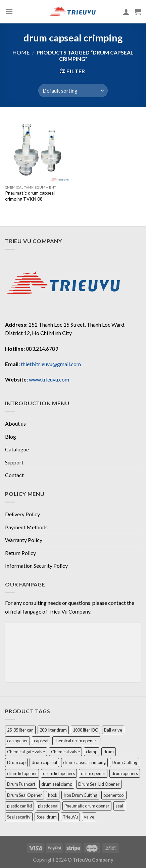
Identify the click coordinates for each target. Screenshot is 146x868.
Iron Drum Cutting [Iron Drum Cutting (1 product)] (80, 794)
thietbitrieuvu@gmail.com (51, 364)
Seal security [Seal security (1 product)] (19, 816)
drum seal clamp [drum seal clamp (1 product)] (57, 783)
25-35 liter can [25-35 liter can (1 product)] (20, 729)
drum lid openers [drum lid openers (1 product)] (59, 773)
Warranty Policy (24, 540)
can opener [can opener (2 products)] (17, 740)
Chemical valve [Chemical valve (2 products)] (65, 751)
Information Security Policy (36, 566)
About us (15, 423)
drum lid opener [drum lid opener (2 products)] (22, 773)
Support (14, 462)
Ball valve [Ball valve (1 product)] (113, 729)
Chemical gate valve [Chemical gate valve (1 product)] (26, 751)
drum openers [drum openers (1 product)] (125, 773)
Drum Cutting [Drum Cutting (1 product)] (125, 762)
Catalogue (17, 449)
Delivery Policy (22, 514)
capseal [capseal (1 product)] (41, 740)
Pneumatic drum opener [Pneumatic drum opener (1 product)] (87, 805)
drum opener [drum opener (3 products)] (93, 773)
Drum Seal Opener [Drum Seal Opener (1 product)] (25, 794)
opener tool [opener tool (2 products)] (114, 794)
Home (21, 52)
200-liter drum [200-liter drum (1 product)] (53, 729)
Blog (11, 437)
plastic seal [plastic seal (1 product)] (48, 805)
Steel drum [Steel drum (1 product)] (47, 816)
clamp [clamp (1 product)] (92, 751)
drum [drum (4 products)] (109, 751)
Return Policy (20, 553)
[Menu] (9, 12)
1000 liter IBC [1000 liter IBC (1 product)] (85, 729)
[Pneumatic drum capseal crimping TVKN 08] (37, 150)
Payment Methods (26, 527)
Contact (14, 475)
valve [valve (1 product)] (89, 816)
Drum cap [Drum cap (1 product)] (16, 762)
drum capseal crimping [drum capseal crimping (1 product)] (84, 762)
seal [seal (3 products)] (119, 805)
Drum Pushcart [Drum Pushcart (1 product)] (21, 783)
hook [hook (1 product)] (53, 794)
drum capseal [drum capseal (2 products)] (44, 762)
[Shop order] (73, 91)
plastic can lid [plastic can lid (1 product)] (19, 805)
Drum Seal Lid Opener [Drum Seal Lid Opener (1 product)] (99, 783)
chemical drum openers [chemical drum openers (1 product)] (76, 740)
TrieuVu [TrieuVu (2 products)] (70, 816)
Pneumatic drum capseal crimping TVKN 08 (30, 196)
